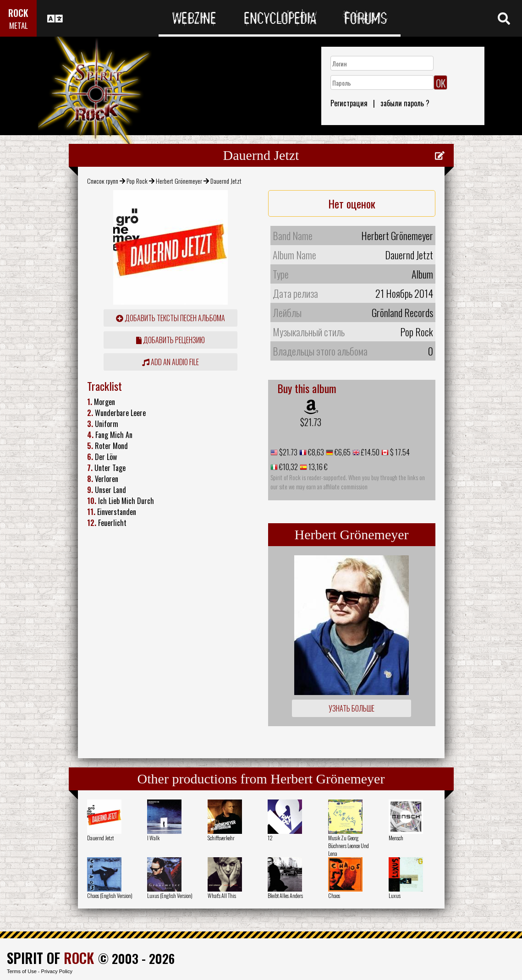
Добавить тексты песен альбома (170, 318)
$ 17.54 (399, 452)
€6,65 (342, 452)
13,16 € (317, 467)
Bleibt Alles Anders (285, 895)
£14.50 (370, 452)
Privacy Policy (57, 971)
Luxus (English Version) (170, 895)
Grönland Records (402, 312)
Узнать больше (352, 708)
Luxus (395, 895)
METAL (19, 25)
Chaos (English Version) (110, 895)
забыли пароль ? (405, 103)
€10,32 (288, 467)
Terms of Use (22, 971)
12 (270, 838)
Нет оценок (352, 203)
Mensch (396, 838)
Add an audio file (170, 362)
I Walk (153, 838)
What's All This (222, 895)
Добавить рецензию (170, 340)
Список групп (103, 181)
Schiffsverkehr (221, 838)
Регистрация (349, 103)
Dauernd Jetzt (100, 838)
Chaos (334, 895)
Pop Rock (137, 181)
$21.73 (311, 422)
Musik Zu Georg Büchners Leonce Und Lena (349, 846)
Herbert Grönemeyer (179, 181)
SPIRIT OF (50, 958)
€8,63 (315, 452)
